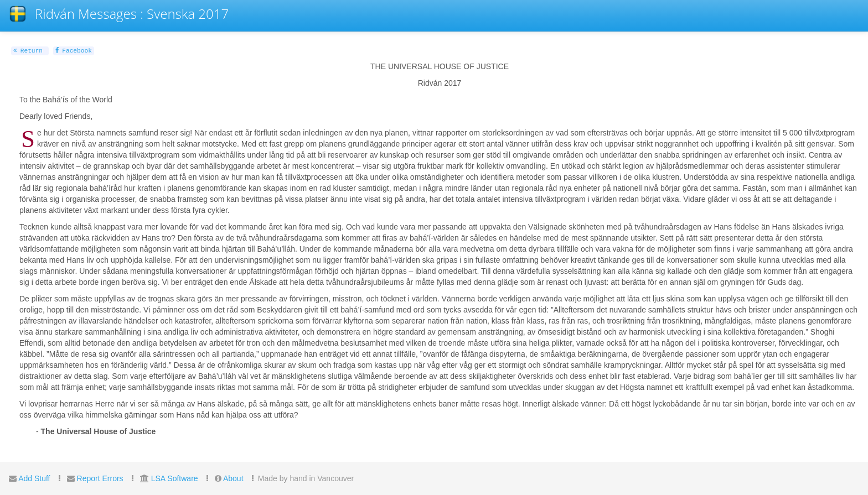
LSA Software (175, 478)
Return (28, 51)
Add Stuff (34, 478)
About (233, 478)
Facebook (74, 51)
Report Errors (100, 478)
